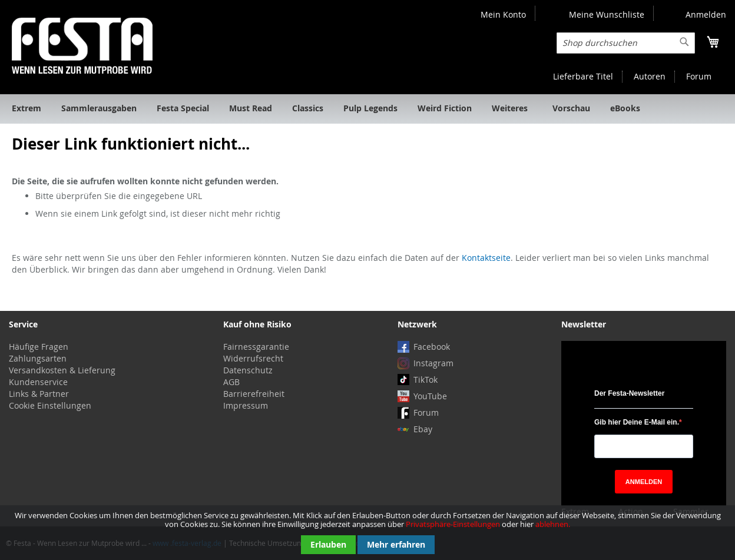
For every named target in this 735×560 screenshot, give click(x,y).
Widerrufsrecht (253, 358)
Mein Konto (503, 14)
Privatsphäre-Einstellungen (453, 524)
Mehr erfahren (396, 544)
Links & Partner (39, 394)
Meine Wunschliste (607, 14)
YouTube (430, 396)
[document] (367, 533)
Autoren (650, 76)
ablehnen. (553, 524)
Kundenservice (38, 382)
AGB (231, 382)
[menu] (367, 109)
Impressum (246, 405)
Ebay (423, 429)
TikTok (426, 380)
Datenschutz (248, 370)
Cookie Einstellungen (50, 405)
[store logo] (82, 46)
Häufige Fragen (39, 347)
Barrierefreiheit (254, 394)
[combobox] (626, 43)
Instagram (433, 363)
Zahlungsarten (38, 358)
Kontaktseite (486, 258)
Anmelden (706, 14)
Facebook (432, 347)
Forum (699, 76)
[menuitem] (27, 109)
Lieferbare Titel (583, 76)
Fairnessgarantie (256, 347)
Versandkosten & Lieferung (62, 370)
